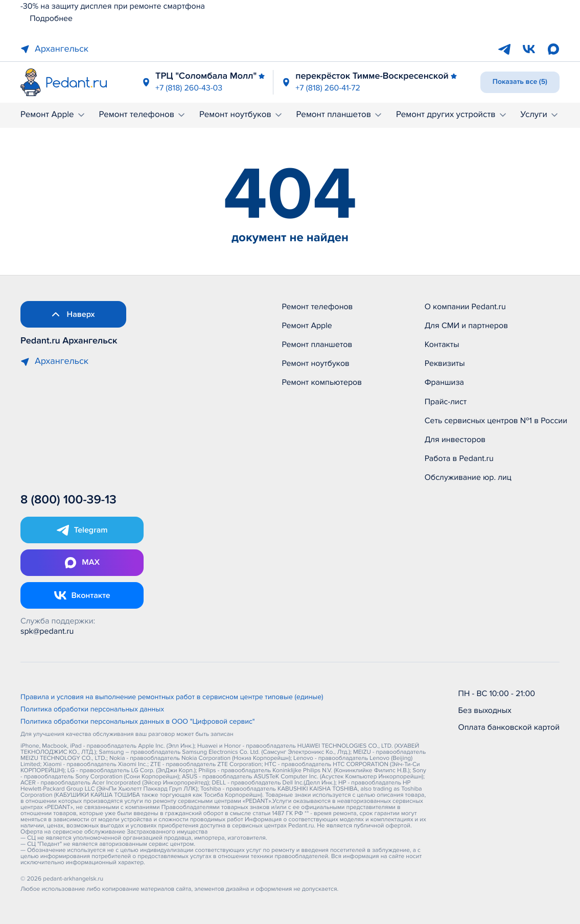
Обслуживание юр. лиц (468, 477)
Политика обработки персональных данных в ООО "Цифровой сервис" (138, 722)
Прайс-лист (446, 402)
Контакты (442, 344)
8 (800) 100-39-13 (68, 500)
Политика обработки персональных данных (92, 710)
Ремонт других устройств (452, 115)
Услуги (540, 115)
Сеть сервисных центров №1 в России (496, 421)
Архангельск (54, 49)
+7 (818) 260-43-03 (189, 88)
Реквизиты (445, 363)
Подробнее (47, 18)
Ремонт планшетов (340, 115)
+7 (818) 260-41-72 (328, 88)
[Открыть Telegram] (82, 530)
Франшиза (444, 382)
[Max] (553, 49)
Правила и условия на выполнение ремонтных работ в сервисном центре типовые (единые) (172, 698)
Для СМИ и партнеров (466, 326)
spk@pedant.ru (47, 631)
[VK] (529, 49)
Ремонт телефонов (143, 115)
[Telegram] (504, 49)
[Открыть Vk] (82, 595)
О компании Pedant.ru (465, 307)
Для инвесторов (455, 440)
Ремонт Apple (53, 115)
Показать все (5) (520, 82)
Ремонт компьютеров (322, 382)
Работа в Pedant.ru (459, 458)
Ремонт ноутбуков (241, 115)
